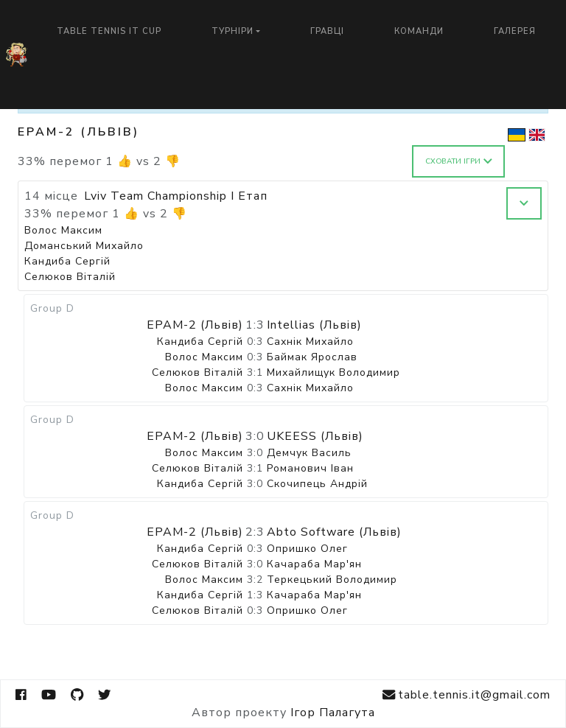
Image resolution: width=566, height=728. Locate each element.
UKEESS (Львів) (315, 436)
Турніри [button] (233, 31)
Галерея (515, 31)
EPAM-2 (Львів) (195, 325)
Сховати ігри (459, 161)
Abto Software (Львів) (334, 532)
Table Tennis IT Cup (109, 31)
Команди (419, 31)
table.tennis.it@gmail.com (467, 695)
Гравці (327, 31)
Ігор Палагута (333, 713)
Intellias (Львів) (314, 325)
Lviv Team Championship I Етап (176, 196)
